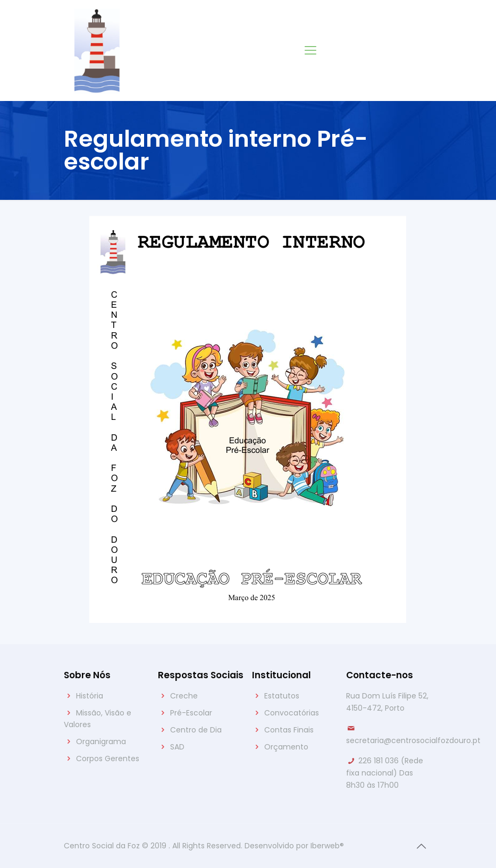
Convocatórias (292, 713)
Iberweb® (327, 846)
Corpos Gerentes (108, 759)
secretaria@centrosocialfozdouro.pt (413, 740)
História (90, 696)
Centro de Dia (196, 730)
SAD (177, 747)
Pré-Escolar (191, 713)
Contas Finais (289, 730)
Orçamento (286, 747)
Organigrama (101, 741)
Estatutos (282, 696)
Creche (184, 696)
